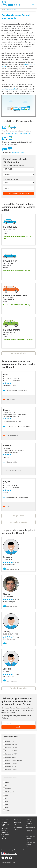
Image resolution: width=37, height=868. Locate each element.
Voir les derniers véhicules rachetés (19, 133)
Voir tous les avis (18, 153)
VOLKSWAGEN (9, 792)
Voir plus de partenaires (19, 688)
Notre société (5, 820)
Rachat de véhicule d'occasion (29, 822)
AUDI (6, 795)
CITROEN (7, 789)
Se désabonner (18, 827)
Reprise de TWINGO (10, 751)
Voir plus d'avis (18, 516)
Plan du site (17, 820)
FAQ (15, 825)
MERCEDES (8, 808)
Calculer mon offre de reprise (18, 193)
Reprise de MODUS (10, 767)
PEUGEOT (7, 786)
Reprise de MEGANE (10, 745)
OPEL (6, 805)
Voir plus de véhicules (19, 353)
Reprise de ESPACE (10, 763)
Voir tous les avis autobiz (19, 522)
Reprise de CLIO (9, 741)
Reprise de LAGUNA (10, 754)
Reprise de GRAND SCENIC (12, 760)
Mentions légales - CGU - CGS (6, 824)
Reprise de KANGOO (10, 757)
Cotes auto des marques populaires (30, 838)
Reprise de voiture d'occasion (29, 832)
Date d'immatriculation (11, 179)
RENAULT (7, 783)
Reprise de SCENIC (10, 748)
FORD (6, 798)
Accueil (3, 10)
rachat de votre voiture (9, 89)
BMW (6, 801)
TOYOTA (7, 811)
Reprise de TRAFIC (10, 770)
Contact (16, 830)
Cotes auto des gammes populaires (30, 844)
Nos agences (18, 822)
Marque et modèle (14, 166)
